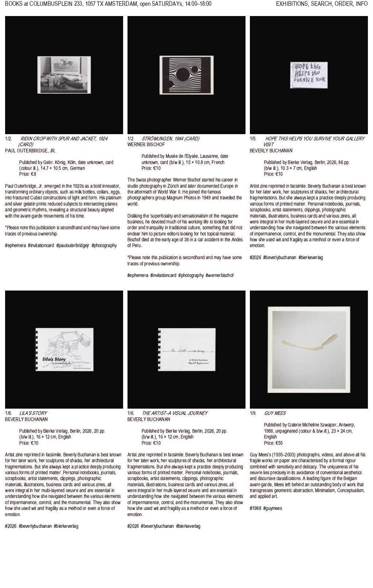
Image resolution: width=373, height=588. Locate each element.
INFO (362, 7)
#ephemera (15, 246)
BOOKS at (17, 7)
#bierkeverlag (311, 258)
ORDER (344, 7)
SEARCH (322, 7)
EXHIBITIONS (292, 7)
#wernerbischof (220, 275)
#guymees (273, 508)
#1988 (256, 508)
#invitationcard (41, 246)
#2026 (256, 258)
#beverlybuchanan (280, 258)
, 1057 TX (83, 7)
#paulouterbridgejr (73, 246)
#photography (104, 246)
